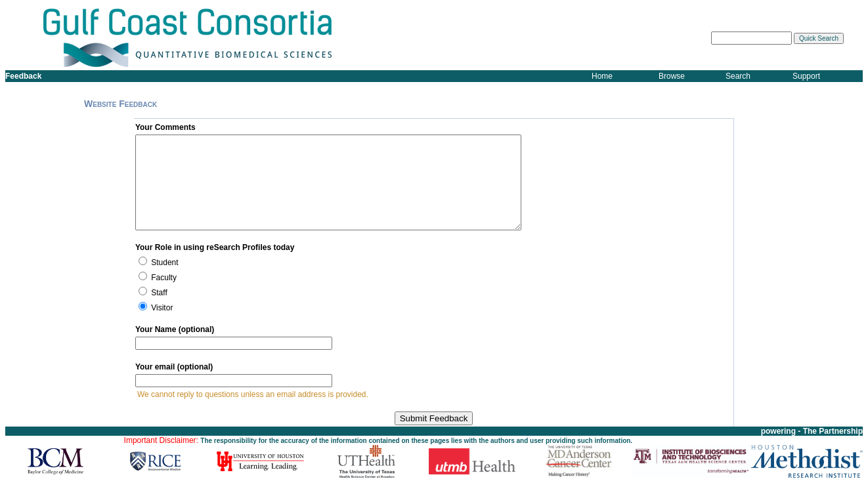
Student (164, 262)
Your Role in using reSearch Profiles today (215, 247)
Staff (159, 293)
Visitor (162, 308)
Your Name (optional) (175, 329)
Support (806, 76)
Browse (672, 76)
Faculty (164, 278)
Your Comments (165, 127)
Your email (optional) (174, 367)
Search (738, 76)
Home (602, 76)
